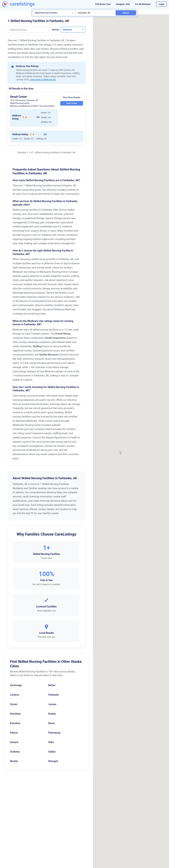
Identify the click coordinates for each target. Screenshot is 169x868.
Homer (14, 704)
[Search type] (54, 13)
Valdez (52, 752)
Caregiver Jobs (123, 4)
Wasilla (14, 761)
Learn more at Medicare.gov (43, 80)
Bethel (52, 685)
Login (161, 4)
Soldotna (15, 752)
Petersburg (54, 733)
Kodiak (52, 714)
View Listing (71, 103)
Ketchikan (15, 714)
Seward (14, 742)
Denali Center (18, 97)
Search (126, 13)
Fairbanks (54, 695)
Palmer (14, 733)
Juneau (52, 704)
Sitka (51, 742)
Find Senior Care (103, 4)
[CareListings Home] (24, 4)
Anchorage (16, 685)
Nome (51, 723)
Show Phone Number (71, 97)
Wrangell (53, 761)
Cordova (15, 695)
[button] (120, 453)
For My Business (143, 4)
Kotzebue (15, 723)
